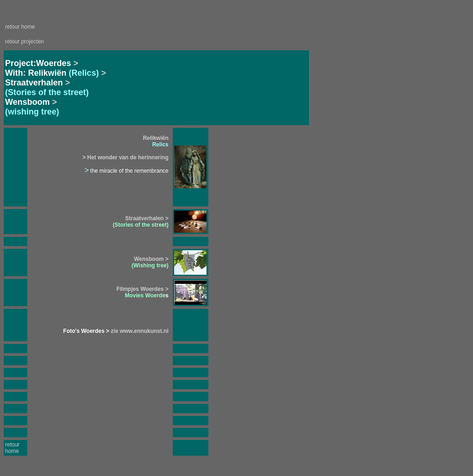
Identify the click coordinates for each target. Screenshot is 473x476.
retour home (20, 27)
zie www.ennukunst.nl (139, 331)
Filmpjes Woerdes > (143, 289)
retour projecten (24, 42)
